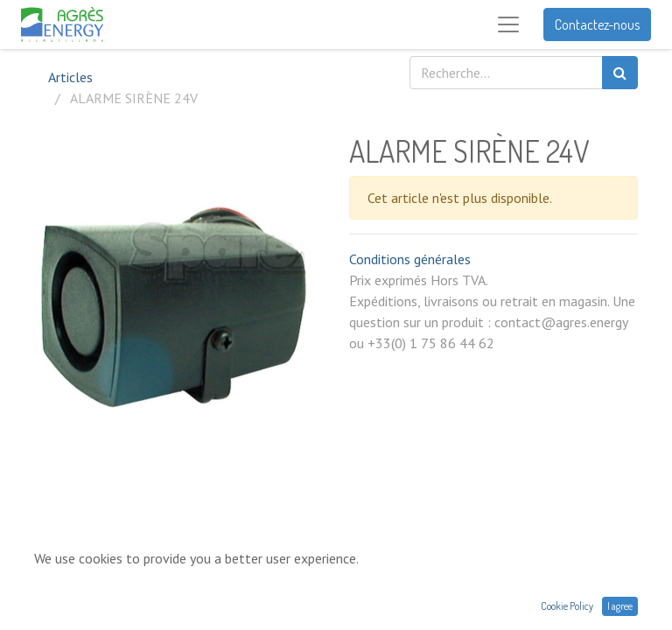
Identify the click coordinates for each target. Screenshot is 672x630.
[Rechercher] (620, 73)
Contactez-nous (597, 24)
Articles (70, 77)
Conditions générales (410, 259)
